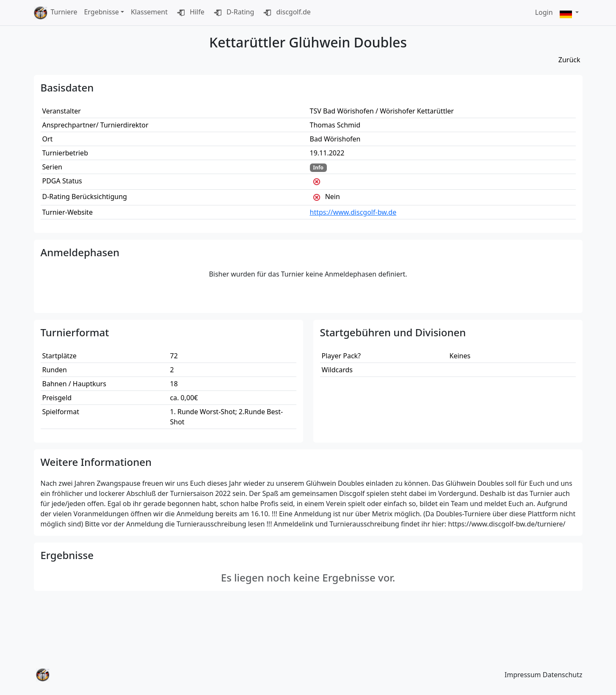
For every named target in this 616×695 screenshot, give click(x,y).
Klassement (149, 12)
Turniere (64, 12)
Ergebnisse (101, 12)
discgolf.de (286, 13)
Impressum (523, 675)
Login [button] (544, 12)
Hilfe (189, 13)
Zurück (569, 60)
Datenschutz (563, 675)
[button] (569, 13)
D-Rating (233, 13)
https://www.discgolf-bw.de (353, 212)
